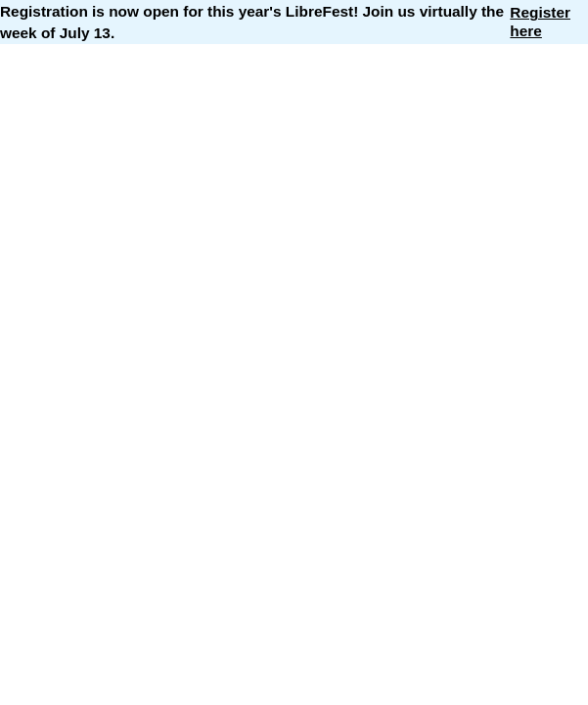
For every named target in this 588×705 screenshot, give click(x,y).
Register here (540, 21)
